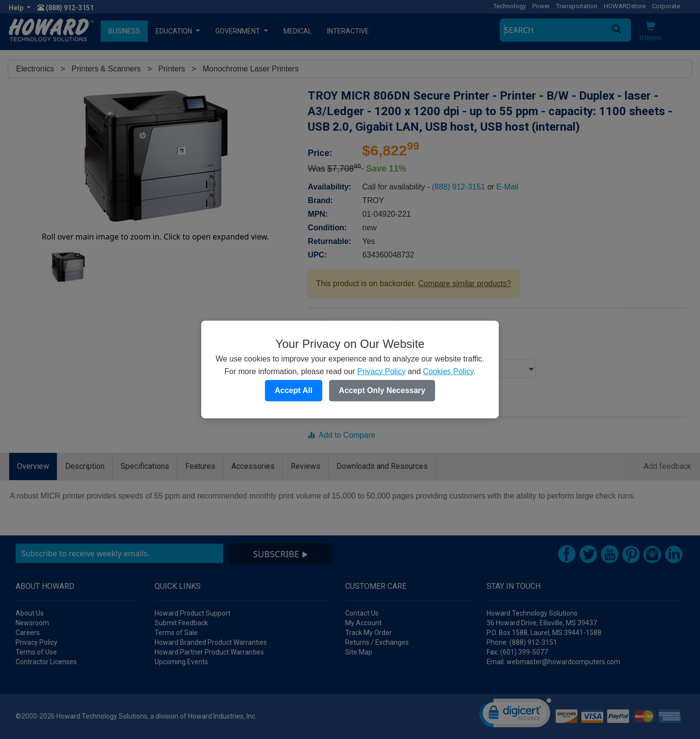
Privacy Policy (382, 371)
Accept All (294, 390)
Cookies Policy (448, 371)
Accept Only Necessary (382, 390)
